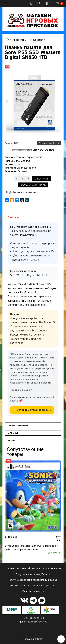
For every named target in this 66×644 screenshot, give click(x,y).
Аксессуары (20, 40)
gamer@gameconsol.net (33, 622)
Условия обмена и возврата (33, 568)
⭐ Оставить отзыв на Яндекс (32, 410)
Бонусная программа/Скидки (33, 574)
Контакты (38, 591)
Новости (56, 568)
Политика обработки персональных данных (33, 580)
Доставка (52, 586)
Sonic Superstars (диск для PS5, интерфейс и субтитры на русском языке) (32, 548)
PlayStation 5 (38, 40)
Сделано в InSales (33, 639)
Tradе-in (10, 568)
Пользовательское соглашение (26, 586)
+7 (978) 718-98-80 (33, 618)
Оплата (27, 591)
